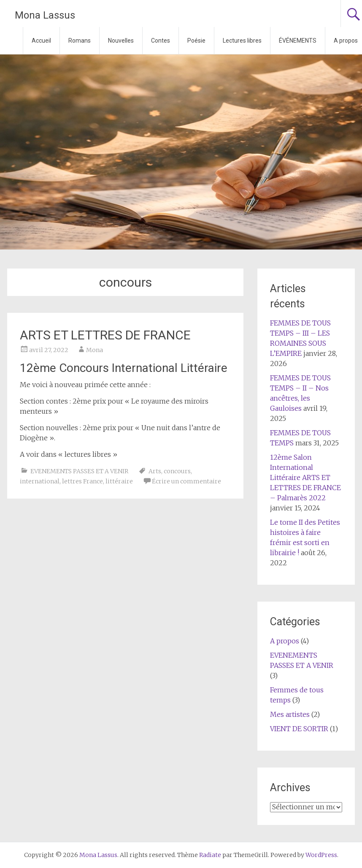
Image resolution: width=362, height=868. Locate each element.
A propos (285, 641)
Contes (161, 41)
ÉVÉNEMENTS (298, 41)
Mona (95, 350)
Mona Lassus (45, 15)
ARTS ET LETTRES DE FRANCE (105, 335)
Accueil (41, 41)
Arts (155, 471)
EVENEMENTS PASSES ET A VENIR (79, 471)
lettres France (82, 481)
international (40, 481)
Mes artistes (290, 714)
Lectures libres (242, 41)
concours (177, 471)
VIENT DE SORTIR (299, 729)
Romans (80, 41)
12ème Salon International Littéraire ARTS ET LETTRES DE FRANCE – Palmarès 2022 (305, 477)
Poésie (196, 41)
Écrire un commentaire (186, 481)
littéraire (119, 481)
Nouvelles (121, 41)
